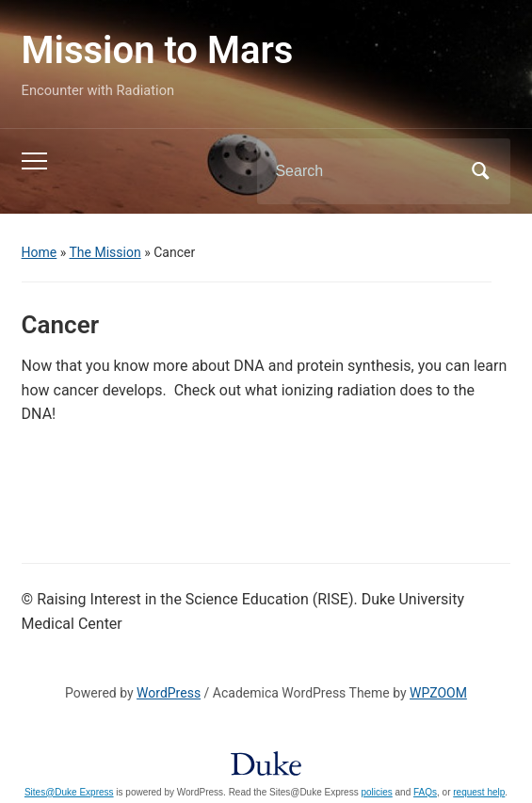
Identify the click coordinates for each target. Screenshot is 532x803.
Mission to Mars (158, 50)
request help (479, 792)
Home (40, 252)
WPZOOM (438, 693)
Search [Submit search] (480, 171)
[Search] (360, 171)
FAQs (425, 792)
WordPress (169, 693)
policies (376, 792)
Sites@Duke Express (69, 792)
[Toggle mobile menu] (34, 161)
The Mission (105, 252)
